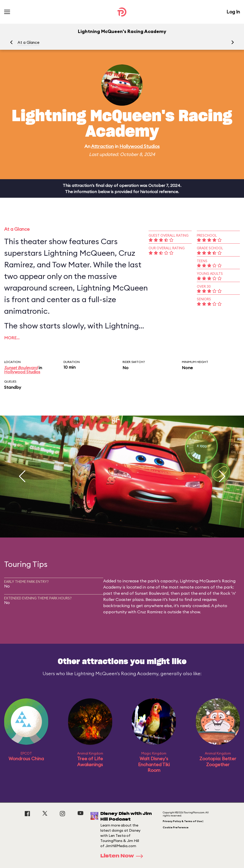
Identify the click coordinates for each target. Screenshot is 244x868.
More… (12, 338)
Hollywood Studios (140, 146)
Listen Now (123, 856)
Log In (233, 12)
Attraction (102, 146)
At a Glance (29, 42)
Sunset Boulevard (21, 368)
